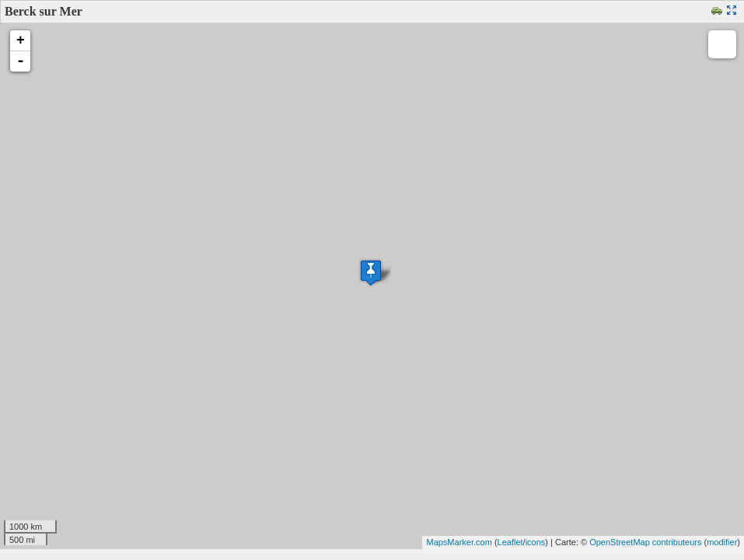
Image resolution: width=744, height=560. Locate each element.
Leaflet (510, 542)
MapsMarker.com (459, 542)
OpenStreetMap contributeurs (645, 542)
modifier (722, 542)
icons (536, 542)
